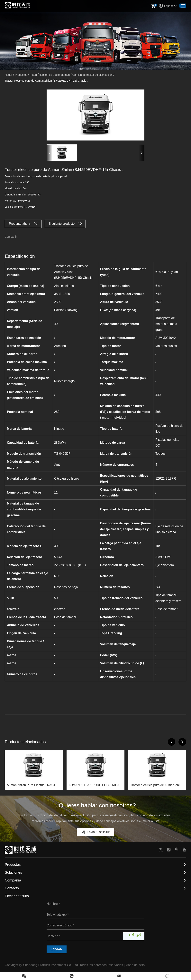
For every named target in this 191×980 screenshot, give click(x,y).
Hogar (8, 75)
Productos (21, 75)
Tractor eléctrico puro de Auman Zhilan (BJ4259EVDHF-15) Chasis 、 (47, 81)
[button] (50, 152)
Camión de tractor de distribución (92, 75)
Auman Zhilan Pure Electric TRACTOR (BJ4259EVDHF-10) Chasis (34, 786)
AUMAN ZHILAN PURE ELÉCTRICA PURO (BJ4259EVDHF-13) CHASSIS (95, 786)
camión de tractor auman (55, 75)
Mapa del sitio (135, 965)
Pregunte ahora (23, 224)
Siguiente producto (65, 224)
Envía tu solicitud (96, 832)
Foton (33, 75)
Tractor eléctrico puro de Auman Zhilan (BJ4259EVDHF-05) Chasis (157, 786)
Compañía (13, 881)
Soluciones (13, 873)
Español (168, 6)
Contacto (12, 888)
